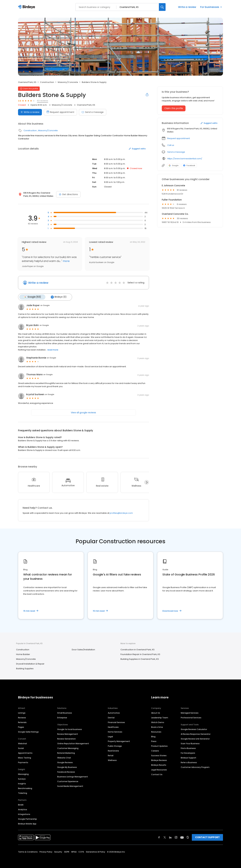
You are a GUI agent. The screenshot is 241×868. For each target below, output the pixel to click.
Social (21, 748)
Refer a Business (189, 762)
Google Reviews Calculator (194, 729)
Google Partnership (27, 819)
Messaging (23, 774)
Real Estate (113, 750)
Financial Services (116, 722)
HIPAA (74, 851)
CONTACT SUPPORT (207, 837)
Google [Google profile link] (174, 165)
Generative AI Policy (96, 851)
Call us (171, 145)
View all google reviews (83, 412)
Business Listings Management (73, 776)
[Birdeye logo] (27, 7)
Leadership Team (160, 717)
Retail (111, 755)
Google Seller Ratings (28, 731)
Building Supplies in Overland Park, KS (140, 659)
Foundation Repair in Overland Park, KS (140, 654)
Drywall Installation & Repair (30, 663)
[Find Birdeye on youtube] (182, 837)
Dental (111, 717)
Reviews (22, 717)
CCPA (81, 851)
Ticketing (23, 793)
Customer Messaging (68, 748)
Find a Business (188, 748)
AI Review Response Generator (196, 734)
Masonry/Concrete (68, 82)
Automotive (114, 712)
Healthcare (113, 727)
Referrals (22, 722)
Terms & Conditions (28, 851)
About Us (156, 712)
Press (154, 741)
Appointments (25, 753)
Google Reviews (65, 762)
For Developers (188, 753)
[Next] (147, 482)
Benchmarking (25, 788)
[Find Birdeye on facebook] (159, 837)
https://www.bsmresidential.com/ (185, 159)
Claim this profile (174, 108)
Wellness (112, 760)
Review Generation (66, 738)
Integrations (24, 814)
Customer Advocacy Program (195, 767)
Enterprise (62, 717)
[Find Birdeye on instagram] (176, 837)
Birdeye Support (188, 757)
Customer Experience (68, 781)
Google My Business (67, 767)
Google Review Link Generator (195, 738)
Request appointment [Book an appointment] (60, 112)
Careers (155, 750)
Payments (23, 762)
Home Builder (23, 654)
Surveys (22, 778)
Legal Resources (159, 769)
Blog (153, 736)
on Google (45, 305)
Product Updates (159, 746)
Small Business (65, 712)
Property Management (119, 741)
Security (58, 851)
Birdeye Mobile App (27, 823)
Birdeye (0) (58, 297)
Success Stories (159, 755)
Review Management (68, 734)
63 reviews (43, 101)
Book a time (157, 727)
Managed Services (190, 712)
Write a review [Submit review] (30, 112)
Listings (22, 712)
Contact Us (157, 774)
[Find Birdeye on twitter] (165, 837)
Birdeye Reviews (159, 760)
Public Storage (115, 746)
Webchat (23, 743)
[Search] (162, 7)
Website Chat (64, 757)
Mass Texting (25, 757)
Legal (110, 736)
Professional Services (191, 717)
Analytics (23, 809)
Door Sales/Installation (83, 649)
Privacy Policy (46, 851)
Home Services (115, 731)
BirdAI (21, 804)
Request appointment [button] (179, 138)
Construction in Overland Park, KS (137, 649)
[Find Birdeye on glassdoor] (188, 837)
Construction (47, 82)
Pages (21, 727)
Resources (156, 731)
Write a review (187, 7)
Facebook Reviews (66, 771)
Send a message (93, 112)
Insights (22, 783)
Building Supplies (25, 668)
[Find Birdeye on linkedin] (170, 837)
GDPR (67, 851)
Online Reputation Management (73, 743)
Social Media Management (70, 786)
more (66, 261)
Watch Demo (158, 722)
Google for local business (70, 729)
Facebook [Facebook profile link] (189, 165)
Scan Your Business (190, 743)
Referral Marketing (66, 753)
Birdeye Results (159, 765)
